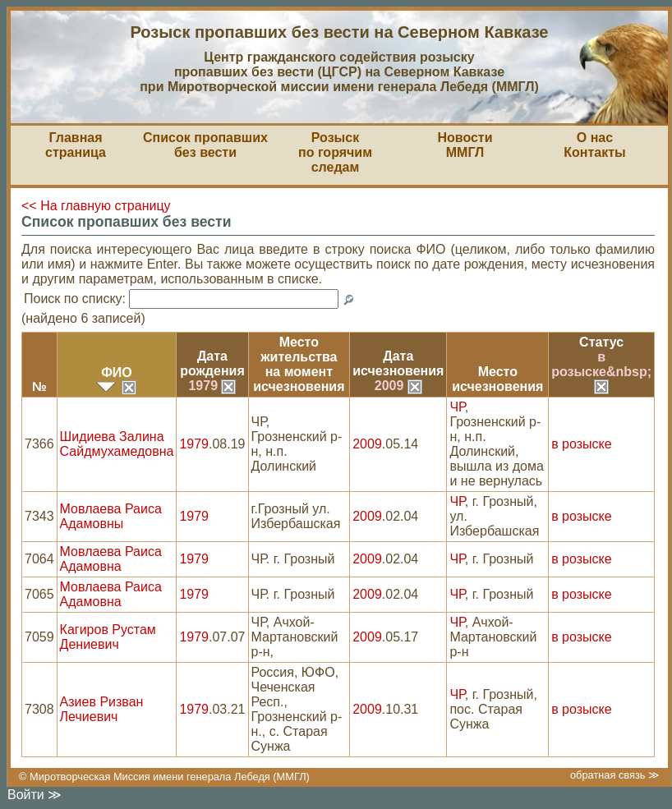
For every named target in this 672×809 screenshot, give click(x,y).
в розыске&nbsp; (601, 371)
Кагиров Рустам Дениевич (108, 637)
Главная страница (76, 145)
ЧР (457, 407)
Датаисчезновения (398, 363)
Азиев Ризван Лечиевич (102, 709)
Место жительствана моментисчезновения (299, 364)
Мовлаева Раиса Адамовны (111, 516)
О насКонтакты (594, 145)
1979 (212, 386)
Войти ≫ (35, 795)
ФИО (117, 372)
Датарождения (212, 363)
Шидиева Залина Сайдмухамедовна (117, 444)
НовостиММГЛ (465, 145)
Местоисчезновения (497, 379)
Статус (601, 342)
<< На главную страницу (96, 206)
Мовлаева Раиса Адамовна (111, 559)
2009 (398, 386)
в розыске (581, 444)
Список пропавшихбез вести (205, 145)
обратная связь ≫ (615, 775)
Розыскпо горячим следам (335, 152)
